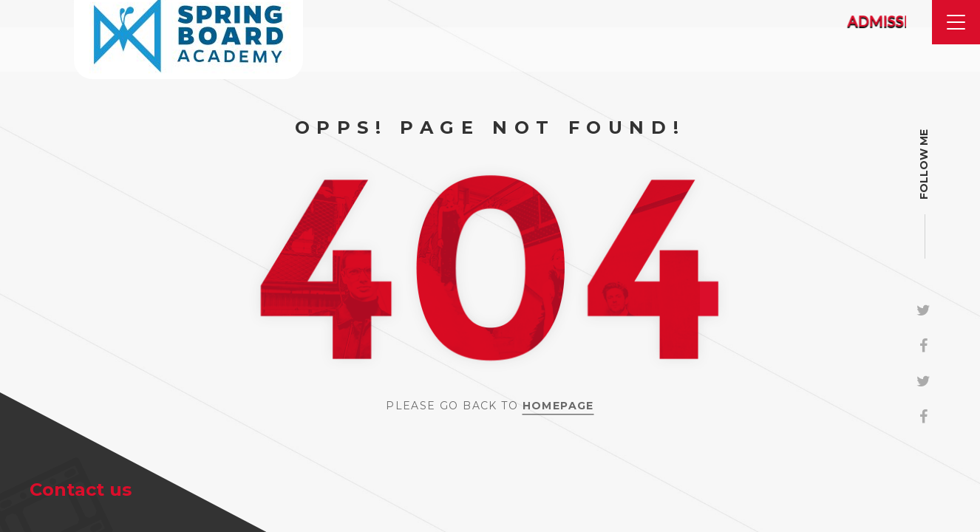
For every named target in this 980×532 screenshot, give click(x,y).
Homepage (558, 406)
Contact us (81, 490)
